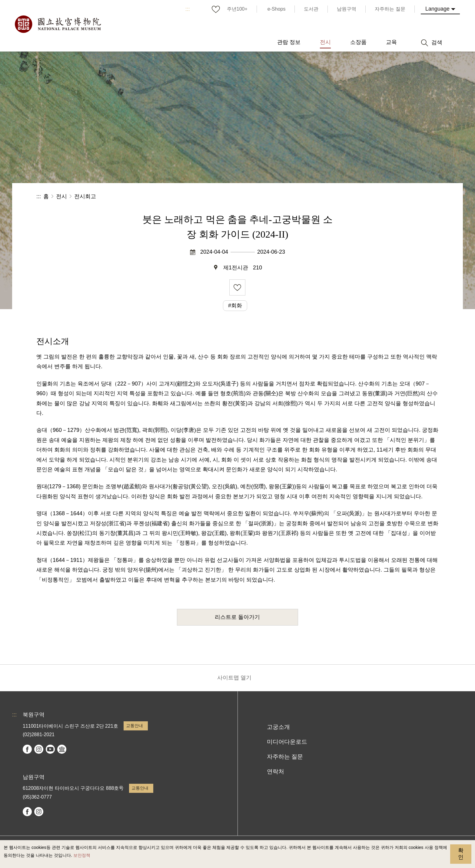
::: (188, 9)
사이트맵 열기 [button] (234, 678)
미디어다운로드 (287, 742)
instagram (39, 749)
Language (437, 9)
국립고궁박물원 (58, 24)
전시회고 (85, 196)
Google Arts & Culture (62, 749)
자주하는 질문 (285, 757)
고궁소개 (278, 727)
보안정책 (82, 855)
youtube (50, 749)
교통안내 (135, 726)
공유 (372, 197)
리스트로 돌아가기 (237, 617)
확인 (461, 854)
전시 (61, 196)
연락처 (276, 771)
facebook (27, 749)
